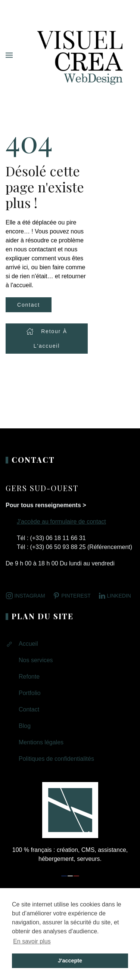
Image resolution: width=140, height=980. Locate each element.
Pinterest (72, 596)
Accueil (28, 644)
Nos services (36, 660)
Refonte (29, 677)
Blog (25, 726)
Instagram (25, 596)
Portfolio (30, 693)
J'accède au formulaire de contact (61, 522)
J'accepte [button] (70, 961)
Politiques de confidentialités (56, 759)
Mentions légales (41, 742)
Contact (29, 305)
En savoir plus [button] (32, 941)
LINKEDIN (115, 596)
